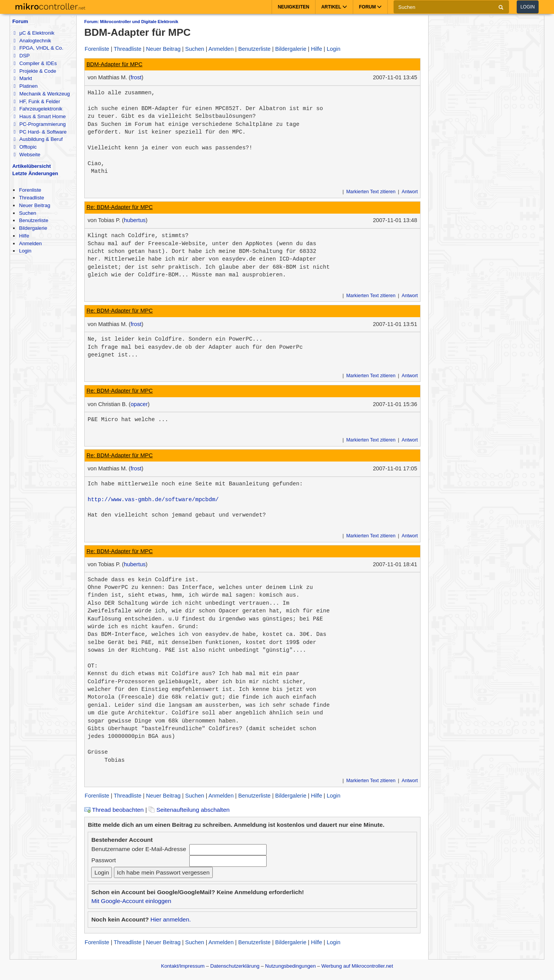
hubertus (135, 220)
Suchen (28, 213)
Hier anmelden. (171, 919)
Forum (20, 21)
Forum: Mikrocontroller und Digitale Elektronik (131, 22)
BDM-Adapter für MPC (115, 64)
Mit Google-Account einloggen (131, 901)
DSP (22, 56)
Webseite (27, 155)
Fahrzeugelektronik (38, 109)
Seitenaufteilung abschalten (189, 810)
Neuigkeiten (294, 7)
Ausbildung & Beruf (38, 139)
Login (528, 7)
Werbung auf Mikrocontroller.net (357, 966)
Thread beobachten (114, 810)
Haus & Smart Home (39, 116)
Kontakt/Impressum (183, 966)
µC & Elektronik (34, 33)
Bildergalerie (33, 228)
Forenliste (30, 190)
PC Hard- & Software (40, 132)
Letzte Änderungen (35, 173)
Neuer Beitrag (34, 205)
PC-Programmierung (39, 124)
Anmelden (30, 243)
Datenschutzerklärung (235, 966)
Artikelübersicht (32, 166)
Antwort (410, 192)
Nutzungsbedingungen (290, 966)
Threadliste (31, 198)
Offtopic (25, 147)
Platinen (25, 86)
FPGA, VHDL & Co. (38, 48)
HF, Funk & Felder (37, 101)
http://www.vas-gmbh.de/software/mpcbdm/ (153, 500)
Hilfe (24, 236)
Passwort (103, 860)
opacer (139, 404)
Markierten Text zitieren (371, 192)
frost (136, 77)
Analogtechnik (32, 41)
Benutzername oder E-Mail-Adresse (138, 849)
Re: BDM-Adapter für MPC (120, 207)
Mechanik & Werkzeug (42, 94)
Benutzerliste (33, 220)
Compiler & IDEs (35, 63)
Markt (23, 78)
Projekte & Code (35, 71)
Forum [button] (370, 7)
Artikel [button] (334, 7)
